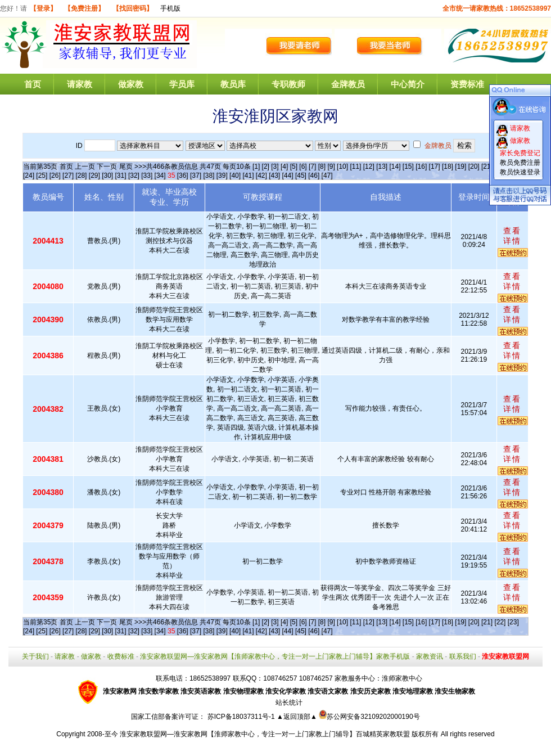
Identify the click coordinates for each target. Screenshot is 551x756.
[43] (274, 175)
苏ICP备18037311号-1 (242, 717)
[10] (342, 166)
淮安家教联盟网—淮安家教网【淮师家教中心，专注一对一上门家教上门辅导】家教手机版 (275, 656)
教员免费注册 (520, 163)
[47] (327, 175)
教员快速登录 (520, 172)
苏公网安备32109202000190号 (369, 717)
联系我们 (463, 656)
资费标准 (467, 84)
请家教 (80, 84)
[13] (382, 166)
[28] (81, 175)
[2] (266, 166)
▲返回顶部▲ (297, 717)
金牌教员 (348, 84)
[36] (183, 175)
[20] (474, 166)
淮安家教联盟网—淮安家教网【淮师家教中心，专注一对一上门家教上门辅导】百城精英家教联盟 (265, 734)
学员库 (182, 84)
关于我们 (35, 656)
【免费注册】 (84, 8)
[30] (107, 175)
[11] (355, 166)
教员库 (233, 84)
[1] (256, 166)
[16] (421, 166)
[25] (42, 175)
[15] (408, 166)
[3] (275, 166)
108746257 (316, 678)
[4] (284, 166)
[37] (196, 175)
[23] (513, 622)
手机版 (170, 8)
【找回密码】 (133, 8)
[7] (312, 166)
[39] (222, 175)
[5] (294, 166)
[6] (303, 166)
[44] (288, 175)
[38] (209, 175)
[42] (261, 175)
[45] (301, 175)
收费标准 (121, 656)
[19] (460, 166)
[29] (94, 175)
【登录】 (43, 8)
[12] (369, 166)
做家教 (131, 84)
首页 (33, 84)
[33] (147, 175)
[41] (248, 175)
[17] (435, 166)
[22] (500, 622)
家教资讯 (430, 656)
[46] (314, 175)
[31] (121, 175)
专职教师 (288, 84)
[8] (322, 166)
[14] (395, 166)
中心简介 (408, 84)
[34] (160, 175)
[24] (29, 175)
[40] (235, 175)
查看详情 (512, 236)
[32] (134, 175)
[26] (55, 175)
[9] (331, 166)
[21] (487, 166)
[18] (448, 166)
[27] (68, 175)
